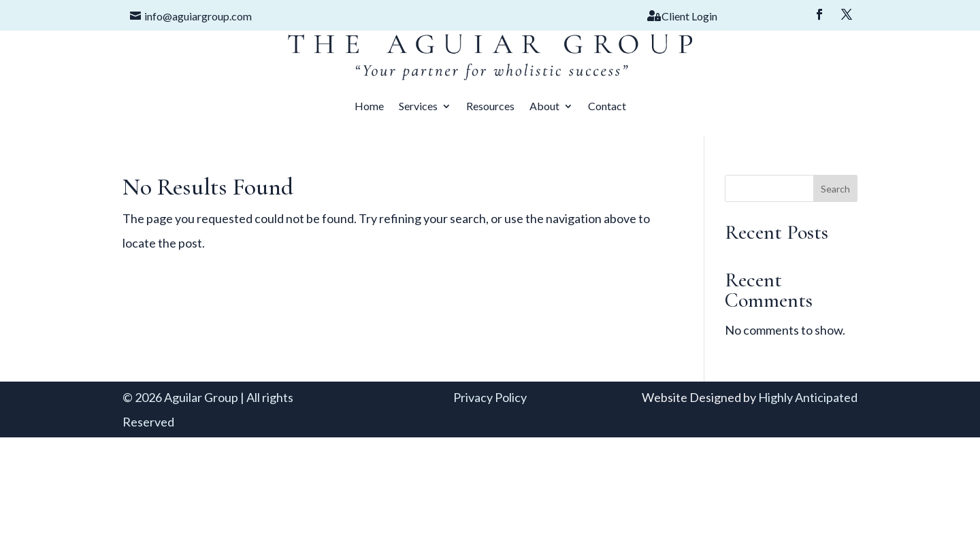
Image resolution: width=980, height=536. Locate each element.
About (544, 106)
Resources (490, 106)
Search (835, 189)
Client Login (689, 16)
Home (369, 106)
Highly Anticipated (808, 397)
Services (418, 106)
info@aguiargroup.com (198, 16)
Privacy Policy (490, 397)
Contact (607, 106)
